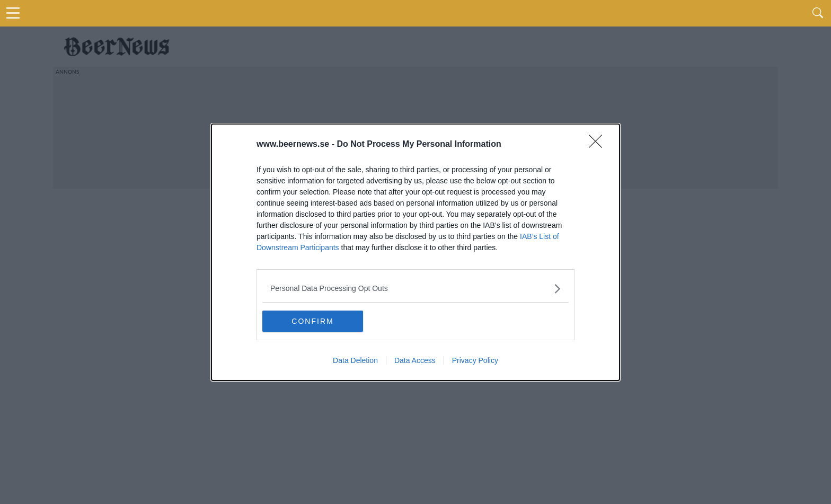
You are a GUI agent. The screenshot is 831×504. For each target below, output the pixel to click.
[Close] (599, 145)
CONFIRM (312, 321)
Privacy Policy (475, 360)
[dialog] (415, 252)
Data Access (415, 360)
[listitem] (415, 289)
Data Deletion (355, 360)
